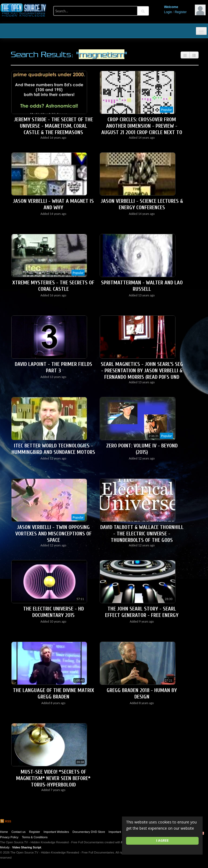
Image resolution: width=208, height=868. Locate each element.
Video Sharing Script (27, 847)
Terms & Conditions (35, 837)
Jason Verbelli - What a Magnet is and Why (53, 204)
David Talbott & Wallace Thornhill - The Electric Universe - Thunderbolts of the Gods (142, 534)
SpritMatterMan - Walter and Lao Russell (142, 286)
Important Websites (56, 832)
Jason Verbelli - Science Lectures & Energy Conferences (142, 204)
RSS (6, 821)
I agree (162, 841)
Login (168, 12)
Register (181, 12)
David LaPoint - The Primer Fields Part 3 (53, 367)
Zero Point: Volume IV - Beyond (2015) (142, 449)
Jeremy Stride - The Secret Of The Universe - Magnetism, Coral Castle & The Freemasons (53, 126)
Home (4, 832)
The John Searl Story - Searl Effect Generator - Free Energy (142, 612)
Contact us (18, 832)
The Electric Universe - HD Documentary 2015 (53, 612)
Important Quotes (120, 832)
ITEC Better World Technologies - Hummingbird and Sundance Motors (53, 449)
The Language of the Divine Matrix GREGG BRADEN (53, 694)
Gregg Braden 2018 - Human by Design (142, 694)
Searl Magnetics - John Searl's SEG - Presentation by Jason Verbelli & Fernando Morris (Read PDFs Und (142, 371)
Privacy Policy (9, 837)
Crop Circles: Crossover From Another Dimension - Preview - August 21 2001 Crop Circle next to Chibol (142, 129)
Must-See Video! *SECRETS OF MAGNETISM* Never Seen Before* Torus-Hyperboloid (53, 778)
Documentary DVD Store (89, 832)
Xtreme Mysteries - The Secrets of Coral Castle (53, 286)
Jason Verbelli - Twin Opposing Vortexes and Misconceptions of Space (53, 534)
